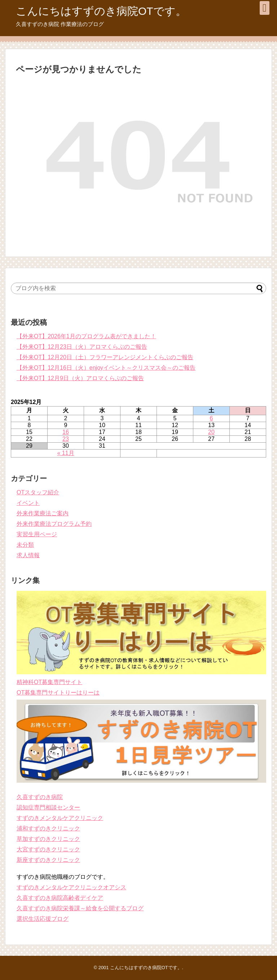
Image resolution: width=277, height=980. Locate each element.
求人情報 (28, 555)
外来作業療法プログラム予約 (54, 524)
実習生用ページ (37, 534)
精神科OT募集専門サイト (49, 682)
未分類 (25, 545)
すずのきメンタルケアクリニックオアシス (71, 887)
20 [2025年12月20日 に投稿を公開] (211, 432)
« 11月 (65, 453)
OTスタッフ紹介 (38, 492)
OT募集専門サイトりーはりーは (58, 693)
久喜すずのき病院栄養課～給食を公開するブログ (80, 908)
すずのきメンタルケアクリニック (60, 818)
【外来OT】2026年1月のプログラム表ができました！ (86, 336)
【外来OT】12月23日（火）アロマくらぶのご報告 (82, 347)
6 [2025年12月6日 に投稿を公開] (212, 418)
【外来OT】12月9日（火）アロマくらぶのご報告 (80, 378)
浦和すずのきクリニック (48, 828)
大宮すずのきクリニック (48, 849)
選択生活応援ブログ (43, 919)
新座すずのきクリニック (48, 860)
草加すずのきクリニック (48, 839)
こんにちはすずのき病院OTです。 (101, 11)
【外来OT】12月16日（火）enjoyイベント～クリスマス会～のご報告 (106, 368)
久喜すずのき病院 (40, 797)
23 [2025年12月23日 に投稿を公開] (66, 439)
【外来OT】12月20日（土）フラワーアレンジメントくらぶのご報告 (105, 357)
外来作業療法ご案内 (43, 513)
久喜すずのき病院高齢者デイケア (60, 898)
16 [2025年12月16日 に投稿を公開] (66, 432)
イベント (28, 503)
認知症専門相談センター (48, 807)
